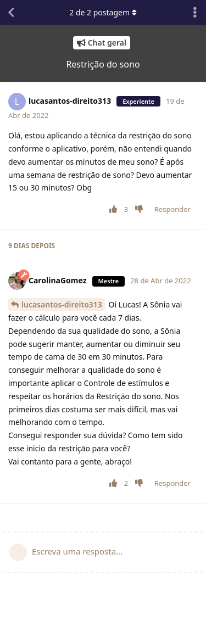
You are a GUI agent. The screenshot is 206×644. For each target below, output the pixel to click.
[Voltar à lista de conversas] (11, 13)
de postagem (103, 12)
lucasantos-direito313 (62, 304)
